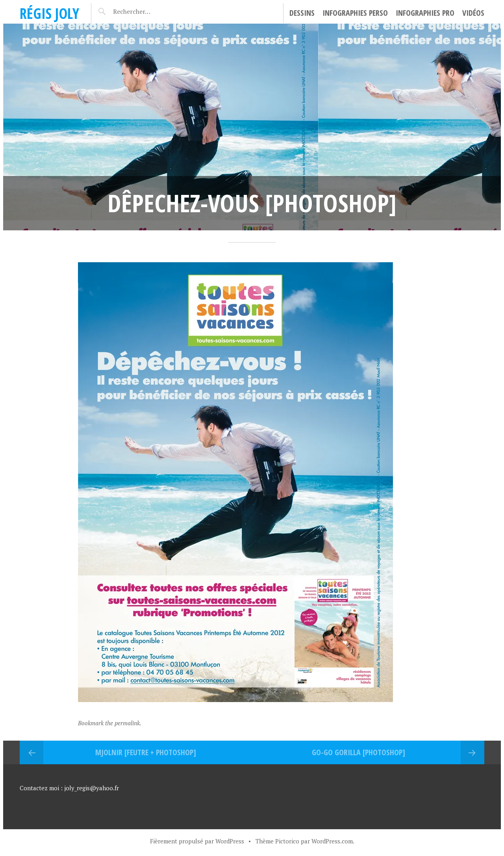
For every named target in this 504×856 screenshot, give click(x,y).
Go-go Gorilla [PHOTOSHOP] (359, 752)
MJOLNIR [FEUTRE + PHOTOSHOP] (146, 752)
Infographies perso (355, 13)
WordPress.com (332, 841)
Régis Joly (49, 13)
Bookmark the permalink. (110, 723)
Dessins (302, 13)
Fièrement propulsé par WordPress (197, 841)
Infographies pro (425, 13)
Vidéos (473, 13)
